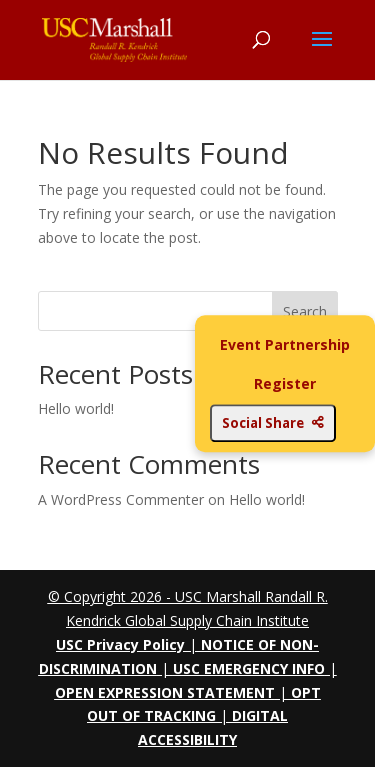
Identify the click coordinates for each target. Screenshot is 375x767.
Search (305, 311)
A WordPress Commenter (121, 499)
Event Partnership (285, 344)
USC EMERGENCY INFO (249, 668)
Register (285, 384)
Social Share (273, 423)
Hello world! (76, 408)
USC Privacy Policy (120, 644)
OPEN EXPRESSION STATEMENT (165, 692)
